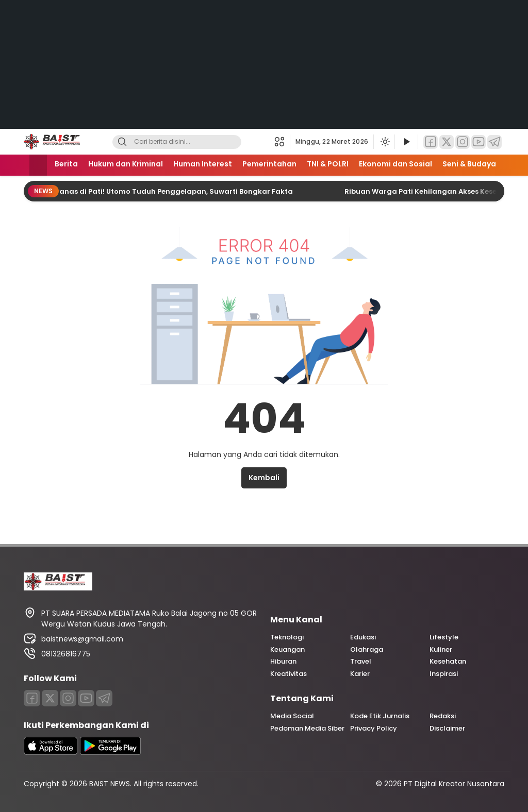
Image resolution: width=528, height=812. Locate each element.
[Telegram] (494, 142)
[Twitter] (447, 142)
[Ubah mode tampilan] (384, 142)
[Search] (122, 142)
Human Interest (203, 164)
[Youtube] (86, 698)
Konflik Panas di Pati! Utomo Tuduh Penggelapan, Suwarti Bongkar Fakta (164, 191)
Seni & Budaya (469, 164)
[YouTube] (478, 142)
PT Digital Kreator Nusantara (454, 784)
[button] (282, 142)
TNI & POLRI (328, 164)
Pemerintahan (269, 164)
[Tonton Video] (406, 142)
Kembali (264, 478)
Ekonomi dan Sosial (395, 164)
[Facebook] (431, 142)
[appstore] (51, 752)
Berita (66, 164)
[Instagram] (463, 142)
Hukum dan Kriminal (126, 164)
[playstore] (110, 752)
